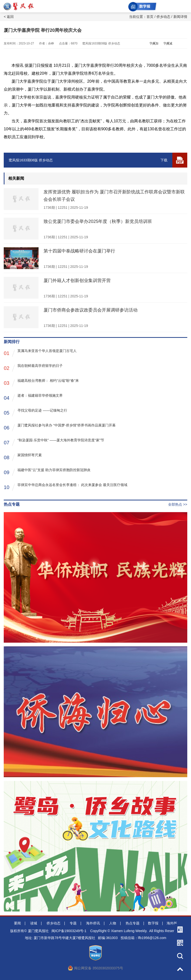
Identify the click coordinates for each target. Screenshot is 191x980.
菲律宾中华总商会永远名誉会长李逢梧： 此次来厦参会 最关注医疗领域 (66, 487)
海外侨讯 (93, 923)
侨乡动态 (163, 17)
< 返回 (9, 17)
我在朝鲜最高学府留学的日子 (33, 368)
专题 (73, 923)
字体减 (168, 43)
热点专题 (133, 923)
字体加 (154, 43)
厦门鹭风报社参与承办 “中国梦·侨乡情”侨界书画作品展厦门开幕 (60, 427)
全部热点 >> (178, 504)
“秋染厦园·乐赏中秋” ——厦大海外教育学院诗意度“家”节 (54, 442)
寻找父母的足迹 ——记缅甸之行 (35, 412)
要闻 (17, 923)
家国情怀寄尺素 (23, 457)
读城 (34, 923)
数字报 (153, 923)
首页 (150, 17)
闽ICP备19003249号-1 (69, 931)
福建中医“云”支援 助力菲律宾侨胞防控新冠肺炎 (47, 472)
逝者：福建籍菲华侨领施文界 (33, 398)
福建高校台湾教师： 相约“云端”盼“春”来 (41, 383)
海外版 (172, 923)
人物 (113, 923)
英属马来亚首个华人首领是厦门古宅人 (40, 353)
